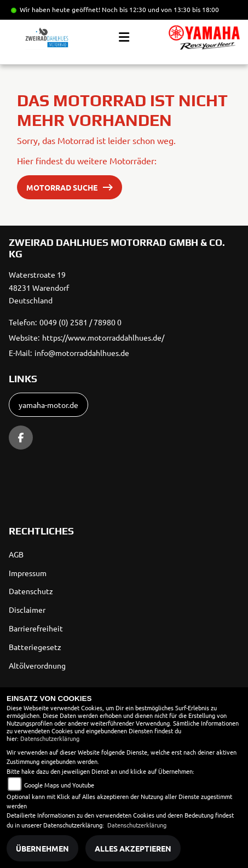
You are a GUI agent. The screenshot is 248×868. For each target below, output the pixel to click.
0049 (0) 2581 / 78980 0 (80, 322)
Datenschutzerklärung (50, 738)
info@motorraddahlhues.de (82, 353)
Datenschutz (31, 591)
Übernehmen (42, 848)
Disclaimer (27, 610)
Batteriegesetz (35, 647)
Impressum (28, 573)
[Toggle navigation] (124, 37)
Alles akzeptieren (133, 848)
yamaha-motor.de (48, 405)
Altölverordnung (37, 665)
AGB (16, 554)
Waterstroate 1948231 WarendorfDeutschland (39, 288)
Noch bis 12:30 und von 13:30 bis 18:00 (160, 9)
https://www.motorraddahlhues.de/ (103, 337)
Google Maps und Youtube (59, 785)
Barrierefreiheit (36, 628)
